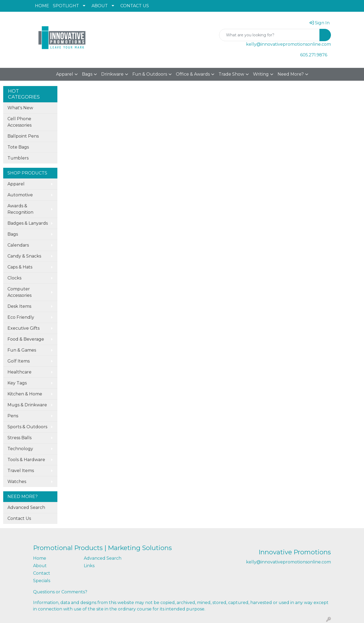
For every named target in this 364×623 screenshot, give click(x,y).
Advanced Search (26, 507)
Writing (261, 74)
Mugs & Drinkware (27, 405)
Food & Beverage (26, 339)
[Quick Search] (269, 35)
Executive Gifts (23, 328)
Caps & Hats (20, 267)
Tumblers (18, 158)
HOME (42, 6)
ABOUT (100, 6)
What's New (20, 108)
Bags (87, 74)
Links (89, 566)
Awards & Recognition (20, 209)
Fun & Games (22, 350)
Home (40, 558)
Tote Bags (18, 147)
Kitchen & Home (25, 394)
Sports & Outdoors (27, 427)
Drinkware (112, 74)
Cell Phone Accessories (19, 122)
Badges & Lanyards (28, 223)
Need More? (291, 74)
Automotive (20, 195)
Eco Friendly (21, 317)
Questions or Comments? (60, 592)
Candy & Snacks (24, 256)
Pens (13, 416)
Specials (42, 581)
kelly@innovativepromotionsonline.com (288, 44)
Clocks (14, 278)
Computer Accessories (19, 292)
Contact (42, 573)
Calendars (18, 245)
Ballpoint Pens (23, 136)
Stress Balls (19, 438)
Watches (17, 482)
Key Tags (17, 383)
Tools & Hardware (26, 460)
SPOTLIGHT (66, 6)
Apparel (65, 74)
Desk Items (19, 306)
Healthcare (19, 372)
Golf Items (19, 361)
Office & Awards (193, 74)
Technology (20, 449)
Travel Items (21, 471)
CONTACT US (135, 6)
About (40, 566)
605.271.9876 (314, 55)
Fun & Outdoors (150, 74)
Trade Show (231, 74)
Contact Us (19, 518)
